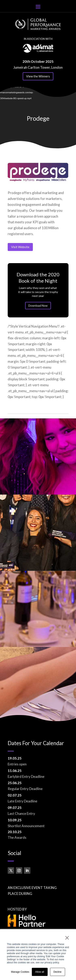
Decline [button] (58, 972)
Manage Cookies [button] (20, 972)
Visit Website (20, 247)
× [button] (67, 938)
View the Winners (38, 76)
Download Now (38, 304)
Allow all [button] (40, 972)
